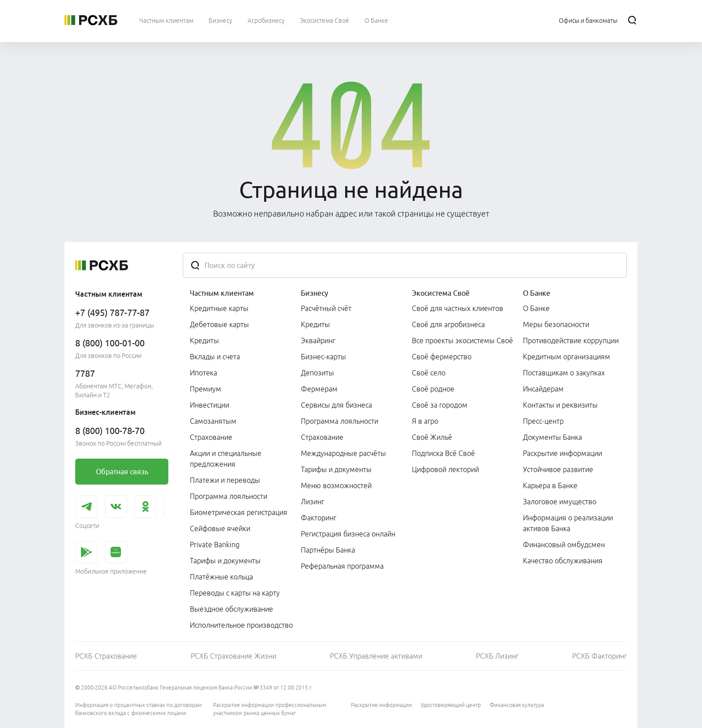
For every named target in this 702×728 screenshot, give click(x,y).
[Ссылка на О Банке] (376, 20)
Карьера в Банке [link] (550, 485)
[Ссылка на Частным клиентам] (166, 20)
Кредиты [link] (204, 341)
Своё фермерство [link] (442, 357)
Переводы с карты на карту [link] (235, 593)
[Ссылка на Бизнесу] (220, 20)
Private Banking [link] (215, 545)
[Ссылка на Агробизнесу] (266, 20)
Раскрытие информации (381, 705)
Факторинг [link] (319, 518)
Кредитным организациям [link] (567, 357)
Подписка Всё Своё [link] (443, 453)
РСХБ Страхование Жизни (233, 656)
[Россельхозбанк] (91, 20)
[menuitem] (166, 20)
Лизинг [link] (312, 502)
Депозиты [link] (317, 373)
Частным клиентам (222, 293)
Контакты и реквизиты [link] (560, 405)
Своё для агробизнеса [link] (448, 324)
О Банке (537, 293)
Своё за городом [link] (440, 405)
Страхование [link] (211, 437)
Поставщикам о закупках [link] (564, 373)
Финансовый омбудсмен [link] (564, 545)
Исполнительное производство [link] (241, 625)
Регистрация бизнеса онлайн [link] (348, 534)
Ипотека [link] (203, 373)
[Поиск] (632, 20)
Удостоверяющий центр (451, 705)
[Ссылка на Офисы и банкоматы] (588, 20)
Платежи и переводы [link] (225, 480)
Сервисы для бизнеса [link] (336, 405)
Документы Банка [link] (552, 437)
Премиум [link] (205, 389)
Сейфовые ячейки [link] (220, 528)
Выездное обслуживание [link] (231, 609)
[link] (122, 472)
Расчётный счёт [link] (326, 308)
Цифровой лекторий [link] (445, 469)
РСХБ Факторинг (599, 656)
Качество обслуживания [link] (563, 561)
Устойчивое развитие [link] (558, 469)
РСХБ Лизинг (497, 656)
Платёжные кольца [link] (221, 577)
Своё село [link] (429, 373)
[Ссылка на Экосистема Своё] (325, 20)
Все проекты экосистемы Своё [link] (462, 341)
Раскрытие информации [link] (563, 453)
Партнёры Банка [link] (328, 550)
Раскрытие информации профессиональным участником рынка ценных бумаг (270, 709)
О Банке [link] (536, 308)
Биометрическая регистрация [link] (239, 512)
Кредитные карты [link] (219, 308)
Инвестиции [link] (210, 405)
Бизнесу (315, 293)
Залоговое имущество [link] (560, 502)
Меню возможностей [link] (336, 485)
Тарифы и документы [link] (225, 561)
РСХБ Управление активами (376, 656)
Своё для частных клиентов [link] (458, 308)
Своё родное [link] (433, 389)
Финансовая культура (517, 705)
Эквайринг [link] (318, 341)
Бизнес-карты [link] (323, 357)
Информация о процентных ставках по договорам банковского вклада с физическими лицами (139, 709)
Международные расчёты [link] (343, 453)
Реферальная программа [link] (342, 566)
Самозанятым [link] (213, 421)
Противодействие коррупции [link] (571, 341)
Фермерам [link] (319, 389)
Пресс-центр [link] (543, 421)
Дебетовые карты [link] (219, 324)
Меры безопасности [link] (556, 324)
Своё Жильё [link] (432, 437)
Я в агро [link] (425, 421)
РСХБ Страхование (106, 656)
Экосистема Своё (441, 293)
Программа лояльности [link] (229, 496)
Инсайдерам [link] (543, 389)
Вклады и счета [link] (215, 357)
